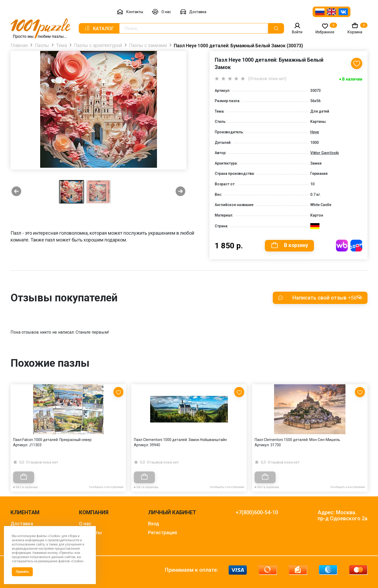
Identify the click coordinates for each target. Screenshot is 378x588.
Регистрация (162, 532)
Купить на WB (342, 246)
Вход (154, 524)
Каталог (99, 28)
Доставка (193, 12)
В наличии (352, 79)
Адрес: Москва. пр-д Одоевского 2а (343, 516)
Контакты (130, 12)
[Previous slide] (16, 192)
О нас (161, 12)
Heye (315, 132)
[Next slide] (180, 192)
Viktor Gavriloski (325, 153)
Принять (22, 572)
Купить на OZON (356, 246)
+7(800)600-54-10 (257, 513)
